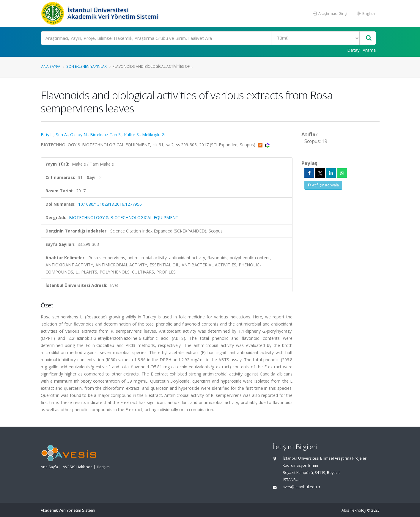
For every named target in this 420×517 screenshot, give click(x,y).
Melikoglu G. (154, 135)
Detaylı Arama (361, 50)
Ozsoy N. (79, 135)
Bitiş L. (47, 135)
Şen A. (62, 135)
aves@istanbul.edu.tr (302, 487)
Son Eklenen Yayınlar (86, 66)
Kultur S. (132, 135)
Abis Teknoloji (354, 510)
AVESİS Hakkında (78, 467)
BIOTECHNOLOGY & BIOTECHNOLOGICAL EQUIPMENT (124, 217)
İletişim (103, 467)
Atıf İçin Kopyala (323, 185)
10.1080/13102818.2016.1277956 (110, 204)
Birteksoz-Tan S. (106, 135)
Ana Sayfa (51, 66)
